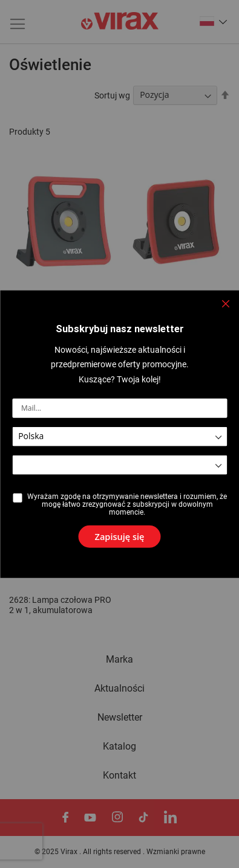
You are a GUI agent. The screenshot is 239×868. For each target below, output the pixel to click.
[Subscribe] (120, 533)
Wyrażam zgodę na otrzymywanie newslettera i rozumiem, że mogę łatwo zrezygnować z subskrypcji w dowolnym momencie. (127, 504)
